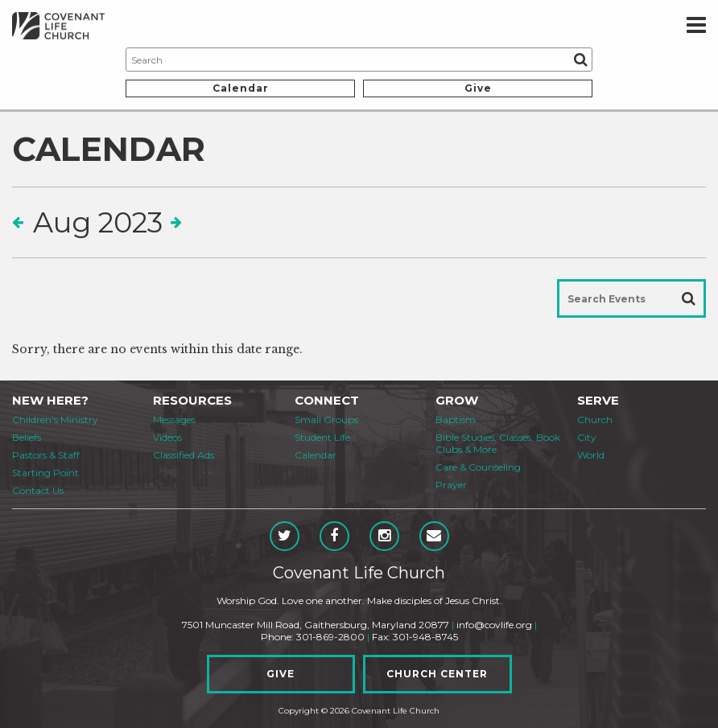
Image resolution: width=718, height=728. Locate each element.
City (587, 437)
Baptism (456, 420)
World (591, 455)
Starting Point (45, 473)
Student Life (322, 437)
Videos (167, 437)
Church (595, 420)
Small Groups (326, 420)
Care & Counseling (478, 467)
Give (478, 88)
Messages (174, 420)
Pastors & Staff (46, 455)
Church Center (437, 674)
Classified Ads (184, 455)
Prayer (451, 485)
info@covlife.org (494, 625)
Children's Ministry (55, 420)
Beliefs (27, 437)
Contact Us (38, 490)
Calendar (241, 88)
